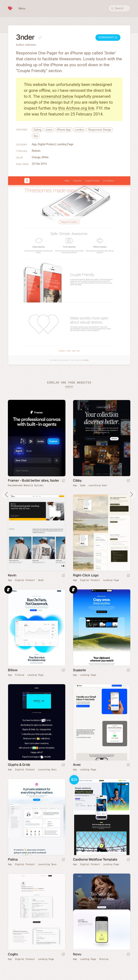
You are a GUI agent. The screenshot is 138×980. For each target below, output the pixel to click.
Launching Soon (98, 485)
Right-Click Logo (86, 575)
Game (83, 485)
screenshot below (57, 96)
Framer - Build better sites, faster (34, 480)
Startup (104, 959)
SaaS (41, 580)
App (34, 144)
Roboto (36, 151)
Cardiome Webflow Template (95, 859)
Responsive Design (100, 130)
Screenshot (108, 37)
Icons (49, 130)
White (45, 157)
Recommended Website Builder (26, 485)
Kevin (12, 575)
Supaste (79, 670)
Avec (77, 765)
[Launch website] (128, 481)
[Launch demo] (128, 860)
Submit (69, 387)
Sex (36, 136)
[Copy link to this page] (40, 38)
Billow (13, 670)
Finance (20, 675)
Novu (77, 954)
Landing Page (65, 144)
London (79, 130)
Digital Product (47, 144)
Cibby (77, 480)
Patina (13, 859)
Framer (8, 590)
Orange (36, 157)
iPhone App (63, 130)
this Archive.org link (76, 108)
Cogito (13, 954)
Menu (22, 8)
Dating (37, 130)
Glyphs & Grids (19, 765)
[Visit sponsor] (63, 481)
